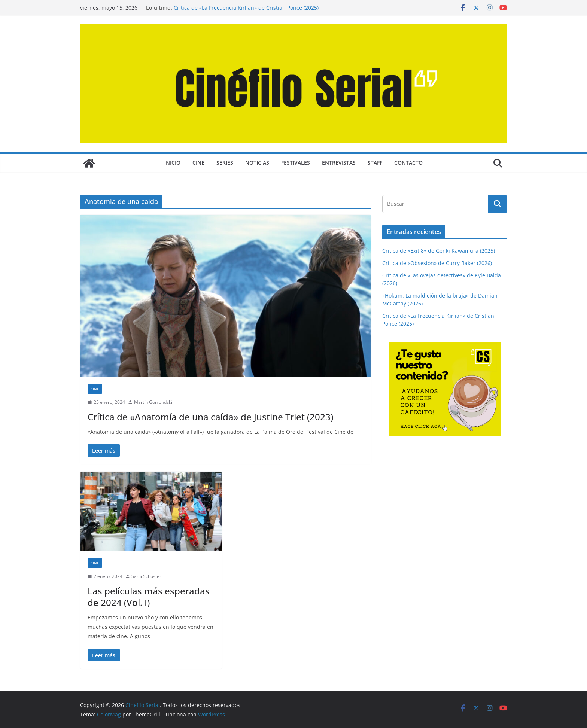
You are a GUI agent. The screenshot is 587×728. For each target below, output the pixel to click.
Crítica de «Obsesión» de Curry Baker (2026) (437, 263)
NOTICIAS (257, 163)
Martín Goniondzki (153, 402)
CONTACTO (408, 163)
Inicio (172, 163)
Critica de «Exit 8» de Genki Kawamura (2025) (439, 251)
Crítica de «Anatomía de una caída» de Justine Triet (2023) (210, 417)
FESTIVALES (296, 163)
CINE (198, 163)
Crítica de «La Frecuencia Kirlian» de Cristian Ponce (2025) (246, 8)
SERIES (225, 163)
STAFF (375, 163)
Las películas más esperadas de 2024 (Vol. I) (149, 597)
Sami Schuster (146, 576)
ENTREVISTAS (339, 163)
